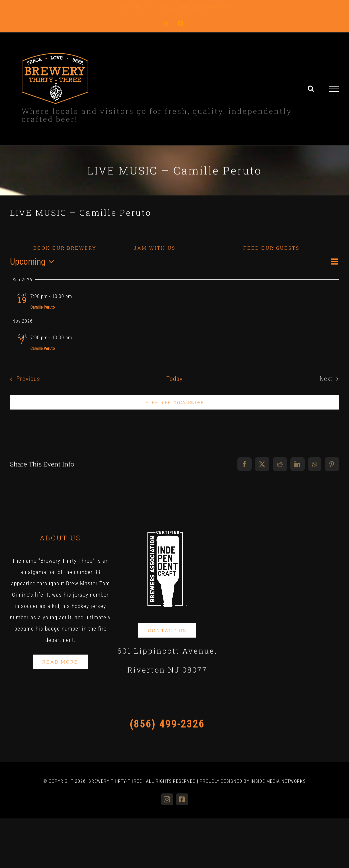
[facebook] (182, 799)
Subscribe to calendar (175, 402)
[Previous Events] (23, 379)
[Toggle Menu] (334, 89)
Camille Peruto (42, 307)
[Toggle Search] (311, 89)
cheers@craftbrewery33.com (206, 7)
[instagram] (167, 799)
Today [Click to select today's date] (174, 379)
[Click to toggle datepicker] (34, 262)
